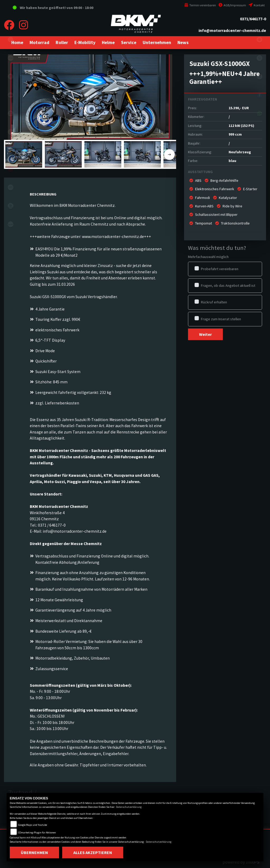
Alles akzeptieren (93, 852)
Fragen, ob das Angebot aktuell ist (228, 285)
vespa (11, 224)
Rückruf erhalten (214, 302)
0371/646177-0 (253, 19)
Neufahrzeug (240, 152)
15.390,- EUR (239, 108)
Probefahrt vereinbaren (220, 269)
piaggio (11, 206)
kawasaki (11, 58)
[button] (39, 42)
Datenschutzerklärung (129, 807)
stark (11, 150)
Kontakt (257, 5)
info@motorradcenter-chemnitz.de (232, 30)
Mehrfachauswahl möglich (208, 257)
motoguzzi (11, 187)
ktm (11, 95)
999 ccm (235, 134)
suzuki (11, 77)
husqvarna (11, 113)
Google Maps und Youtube (33, 825)
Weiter (205, 334)
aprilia (11, 169)
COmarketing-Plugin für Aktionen (37, 833)
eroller (11, 40)
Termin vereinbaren (200, 5)
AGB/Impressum (232, 5)
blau (232, 161)
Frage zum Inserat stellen (221, 319)
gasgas (11, 132)
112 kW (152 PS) (241, 126)
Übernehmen (34, 852)
